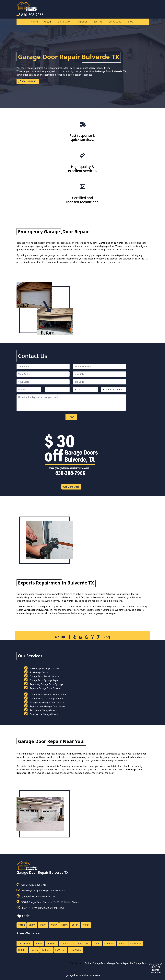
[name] (43, 366)
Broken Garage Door (97, 963)
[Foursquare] (98, 638)
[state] (43, 382)
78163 (22, 925)
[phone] (100, 366)
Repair (47, 22)
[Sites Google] (87, 638)
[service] (71, 403)
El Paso (122, 943)
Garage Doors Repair (119, 963)
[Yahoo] (93, 638)
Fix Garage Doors (141, 963)
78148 (75, 925)
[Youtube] (63, 638)
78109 (64, 925)
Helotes (22, 950)
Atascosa (51, 943)
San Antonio (25, 943)
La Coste (47, 950)
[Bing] (106, 637)
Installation (65, 22)
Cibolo (97, 943)
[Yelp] (75, 638)
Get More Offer (71, 487)
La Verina (60, 950)
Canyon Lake (67, 943)
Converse (109, 943)
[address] (43, 374)
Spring (98, 22)
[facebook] (69, 638)
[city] (100, 374)
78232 (54, 925)
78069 (32, 925)
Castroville (84, 943)
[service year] (85, 389)
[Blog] (80, 638)
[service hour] (114, 389)
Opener (83, 22)
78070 (43, 925)
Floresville (136, 943)
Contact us (115, 22)
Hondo (34, 950)
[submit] (71, 417)
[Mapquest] (57, 638)
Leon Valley (75, 950)
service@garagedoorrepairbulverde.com (44, 891)
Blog (131, 22)
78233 (86, 925)
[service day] (57, 389)
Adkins (39, 943)
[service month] (29, 389)
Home (34, 22)
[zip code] (100, 382)
